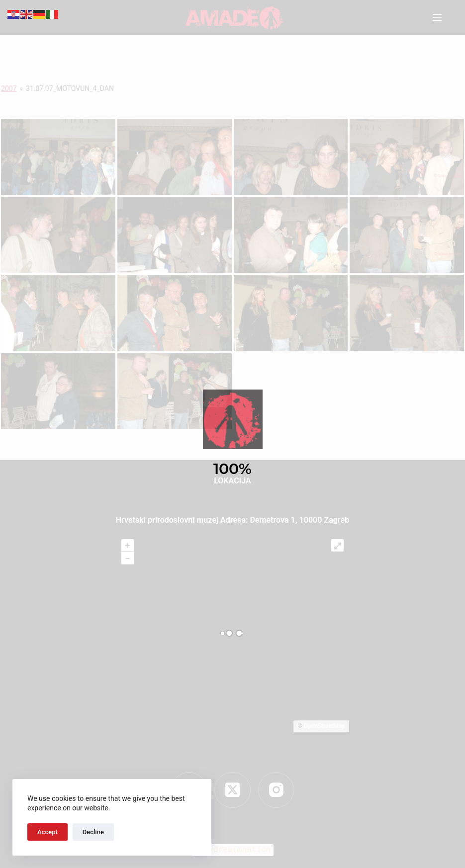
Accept (47, 832)
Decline (93, 832)
